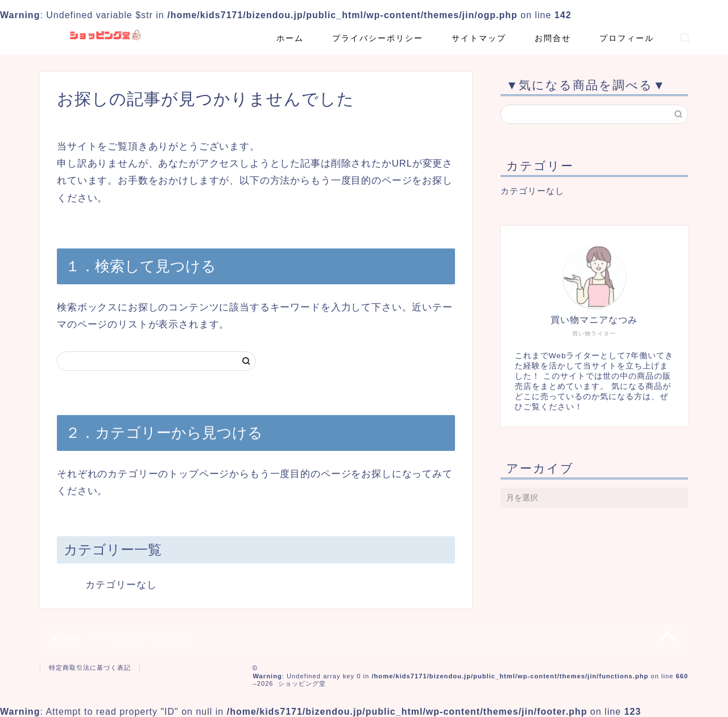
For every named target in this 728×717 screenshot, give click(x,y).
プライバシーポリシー (378, 38)
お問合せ (553, 38)
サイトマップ (479, 38)
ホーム (290, 38)
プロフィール (627, 38)
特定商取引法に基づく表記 (90, 668)
